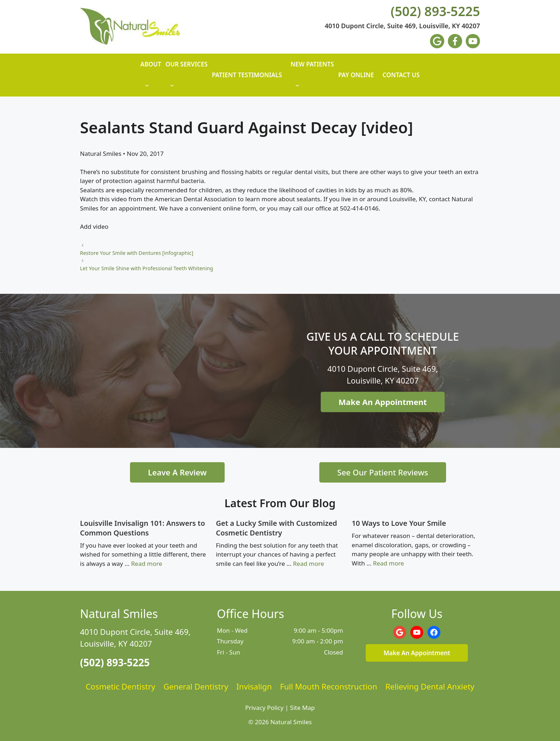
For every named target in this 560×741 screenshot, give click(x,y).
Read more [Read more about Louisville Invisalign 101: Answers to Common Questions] (147, 564)
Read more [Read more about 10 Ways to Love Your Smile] (388, 563)
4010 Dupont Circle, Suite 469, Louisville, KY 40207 (402, 26)
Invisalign (254, 686)
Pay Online (356, 75)
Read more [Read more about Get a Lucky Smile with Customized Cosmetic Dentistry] (308, 564)
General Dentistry (196, 686)
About (151, 78)
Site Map (302, 708)
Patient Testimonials (247, 75)
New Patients (312, 78)
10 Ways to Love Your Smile (399, 523)
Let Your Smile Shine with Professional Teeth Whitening (147, 268)
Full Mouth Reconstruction (329, 686)
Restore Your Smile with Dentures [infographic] (137, 253)
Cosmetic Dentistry (121, 686)
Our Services (186, 78)
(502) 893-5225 (435, 11)
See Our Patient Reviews (382, 472)
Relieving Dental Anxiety (430, 686)
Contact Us (401, 75)
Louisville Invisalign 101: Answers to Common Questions (142, 528)
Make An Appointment (383, 402)
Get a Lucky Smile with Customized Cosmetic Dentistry (276, 528)
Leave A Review (177, 472)
